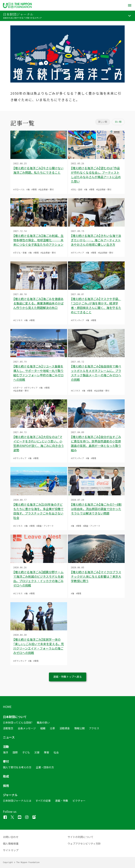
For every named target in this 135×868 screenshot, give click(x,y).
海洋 (6, 752)
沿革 (52, 728)
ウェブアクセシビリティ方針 (84, 843)
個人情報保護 (11, 843)
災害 (37, 752)
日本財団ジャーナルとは (17, 801)
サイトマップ (11, 850)
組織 (43, 728)
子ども (26, 752)
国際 (15, 752)
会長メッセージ (27, 728)
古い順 (118, 122)
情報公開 (79, 728)
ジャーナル (10, 795)
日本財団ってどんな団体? (18, 722)
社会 (56, 752)
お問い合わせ (11, 837)
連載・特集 (62, 801)
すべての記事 (43, 801)
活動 (6, 746)
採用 (6, 785)
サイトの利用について (81, 837)
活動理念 (8, 728)
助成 (6, 776)
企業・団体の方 (45, 767)
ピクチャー (79, 801)
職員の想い (43, 722)
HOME (7, 707)
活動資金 (65, 728)
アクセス (94, 728)
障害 (47, 752)
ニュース (9, 737)
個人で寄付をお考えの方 (17, 767)
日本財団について (15, 717)
